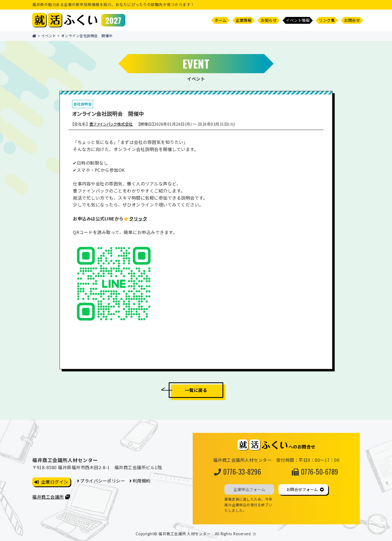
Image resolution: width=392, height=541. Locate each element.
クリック (138, 218)
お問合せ (352, 20)
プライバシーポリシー (103, 481)
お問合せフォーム (302, 489)
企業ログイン (55, 482)
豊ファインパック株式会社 (111, 124)
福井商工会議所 (48, 497)
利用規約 (142, 481)
